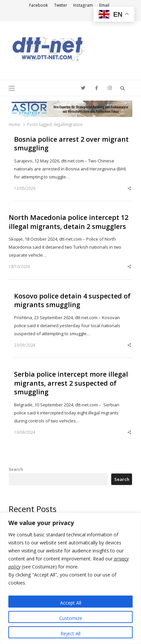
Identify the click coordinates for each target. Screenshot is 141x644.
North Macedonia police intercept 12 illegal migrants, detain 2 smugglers (68, 222)
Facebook (38, 5)
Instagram (83, 5)
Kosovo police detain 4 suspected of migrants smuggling (72, 301)
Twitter (61, 5)
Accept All (71, 603)
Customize (71, 618)
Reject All (70, 633)
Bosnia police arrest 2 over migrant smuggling (71, 144)
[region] (70, 578)
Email (104, 5)
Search (16, 469)
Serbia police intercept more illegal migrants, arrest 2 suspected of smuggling (71, 383)
